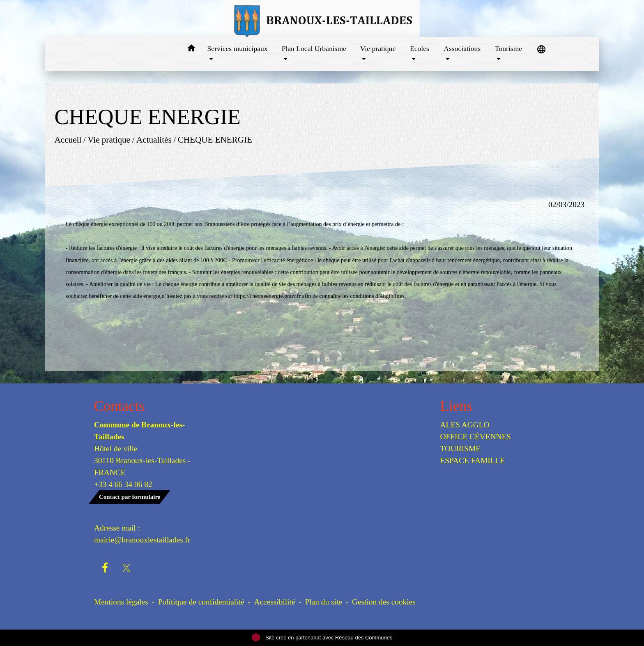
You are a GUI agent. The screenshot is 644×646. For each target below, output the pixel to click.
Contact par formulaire (130, 497)
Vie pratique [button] (378, 48)
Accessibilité (275, 602)
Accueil (68, 140)
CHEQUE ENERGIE (215, 140)
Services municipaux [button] (238, 48)
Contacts (119, 406)
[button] (192, 50)
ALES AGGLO (465, 425)
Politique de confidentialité (201, 602)
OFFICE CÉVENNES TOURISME (476, 443)
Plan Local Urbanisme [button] (314, 48)
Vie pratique (109, 140)
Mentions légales (121, 602)
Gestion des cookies (384, 602)
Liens (456, 406)
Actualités (154, 140)
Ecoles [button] (420, 48)
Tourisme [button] (508, 48)
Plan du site (324, 602)
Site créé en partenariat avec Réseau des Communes (322, 638)
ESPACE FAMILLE (473, 460)
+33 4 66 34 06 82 (123, 484)
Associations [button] (462, 48)
